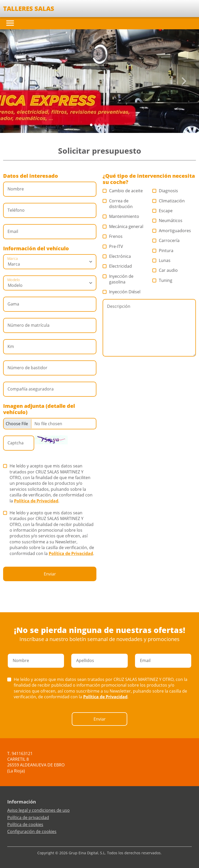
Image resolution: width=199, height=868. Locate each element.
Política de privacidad (28, 817)
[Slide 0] (91, 125)
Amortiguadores (172, 231)
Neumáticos (168, 220)
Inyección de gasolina (118, 279)
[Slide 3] (104, 125)
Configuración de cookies (32, 831)
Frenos (113, 236)
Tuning (162, 280)
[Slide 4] (108, 125)
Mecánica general (123, 226)
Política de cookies (25, 824)
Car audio (165, 270)
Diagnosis (165, 191)
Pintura (163, 251)
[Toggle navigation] (10, 23)
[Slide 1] (95, 125)
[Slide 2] (99, 125)
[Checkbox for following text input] (50, 424)
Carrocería (166, 240)
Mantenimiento (121, 216)
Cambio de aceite (123, 191)
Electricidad (117, 266)
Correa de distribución (118, 204)
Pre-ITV (113, 246)
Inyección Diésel (122, 292)
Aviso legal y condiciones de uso (38, 810)
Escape (163, 211)
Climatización (169, 201)
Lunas (162, 260)
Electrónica (117, 256)
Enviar (50, 574)
